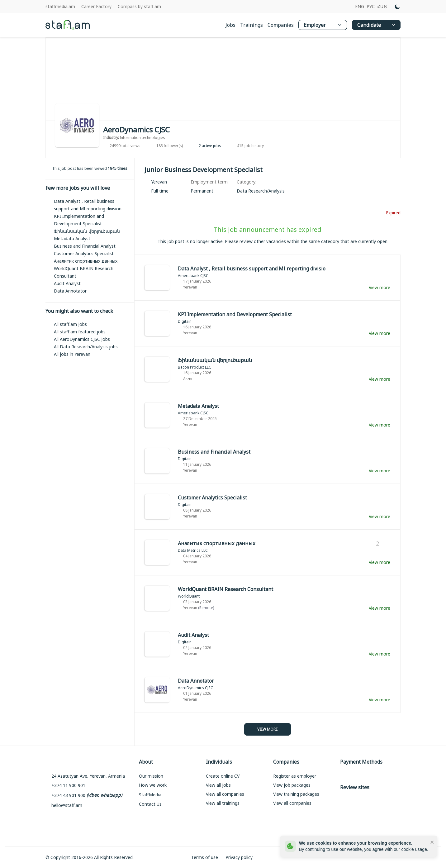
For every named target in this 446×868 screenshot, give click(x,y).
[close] (432, 842)
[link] (261, 191)
